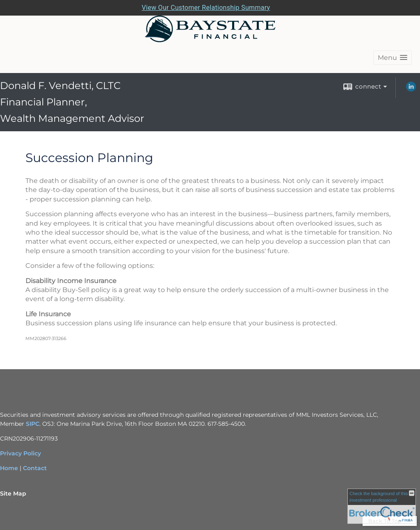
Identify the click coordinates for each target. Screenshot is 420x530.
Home (9, 468)
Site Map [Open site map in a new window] (13, 493)
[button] (393, 58)
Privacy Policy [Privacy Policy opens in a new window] (21, 453)
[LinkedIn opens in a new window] (411, 89)
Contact (35, 468)
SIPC (33, 424)
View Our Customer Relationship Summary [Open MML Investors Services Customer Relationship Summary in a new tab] (206, 8)
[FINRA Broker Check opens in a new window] (382, 506)
